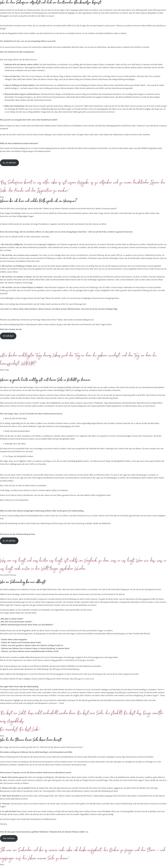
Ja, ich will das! (9, 163)
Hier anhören (9, 838)
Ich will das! (8, 336)
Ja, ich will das (9, 541)
